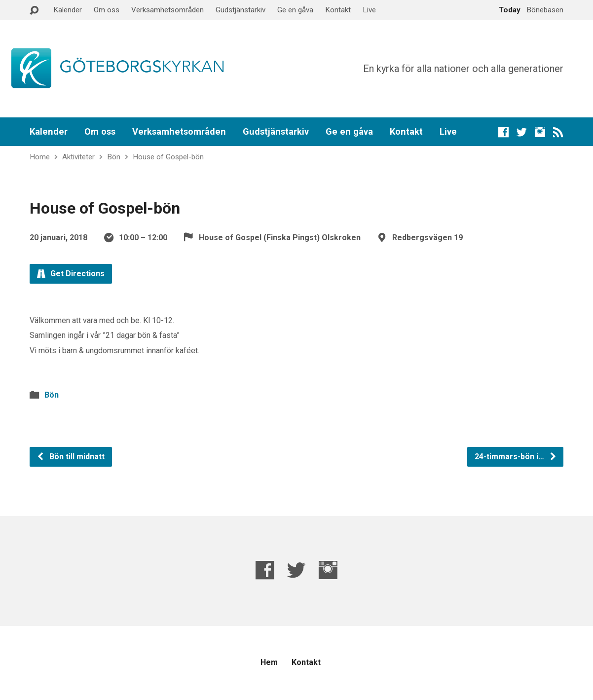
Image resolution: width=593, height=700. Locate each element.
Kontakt (338, 10)
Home (40, 157)
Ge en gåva (295, 10)
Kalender (68, 10)
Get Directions (71, 274)
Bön (114, 157)
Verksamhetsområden (167, 10)
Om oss (107, 10)
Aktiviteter (78, 157)
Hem (269, 662)
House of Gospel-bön (168, 157)
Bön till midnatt (71, 457)
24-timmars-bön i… (516, 457)
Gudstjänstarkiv (241, 10)
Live (369, 10)
